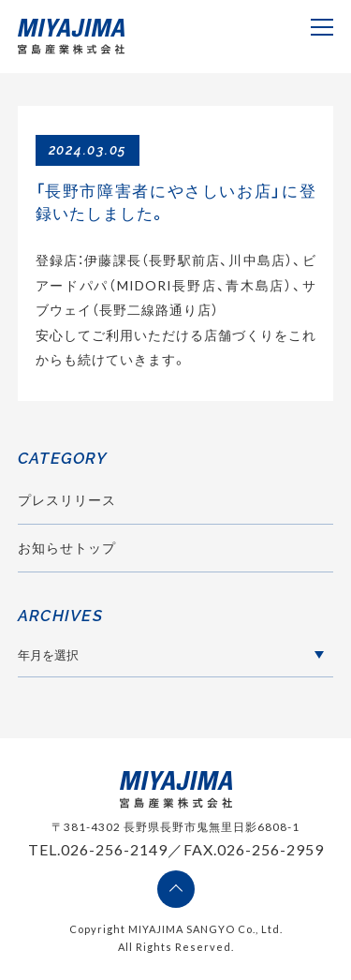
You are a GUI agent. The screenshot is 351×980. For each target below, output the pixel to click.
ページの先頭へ (176, 889)
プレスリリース (67, 500)
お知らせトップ (67, 548)
